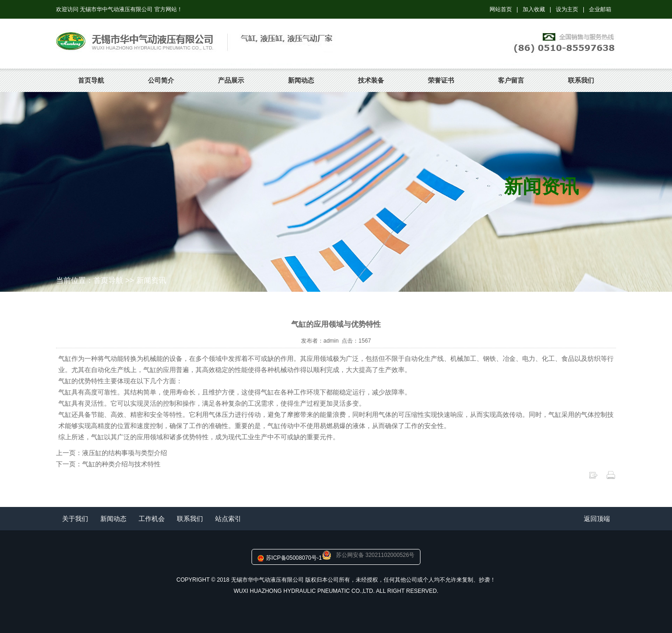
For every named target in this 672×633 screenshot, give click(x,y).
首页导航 (91, 80)
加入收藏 (534, 9)
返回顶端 (597, 519)
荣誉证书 (441, 80)
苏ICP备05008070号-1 (294, 558)
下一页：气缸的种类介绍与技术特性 (108, 464)
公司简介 (161, 80)
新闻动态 (301, 80)
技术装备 (371, 80)
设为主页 (567, 9)
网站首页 (501, 9)
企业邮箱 (600, 9)
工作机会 (152, 519)
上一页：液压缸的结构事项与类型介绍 (112, 453)
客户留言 (511, 80)
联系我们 (581, 80)
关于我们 (75, 519)
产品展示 (231, 80)
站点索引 (228, 519)
